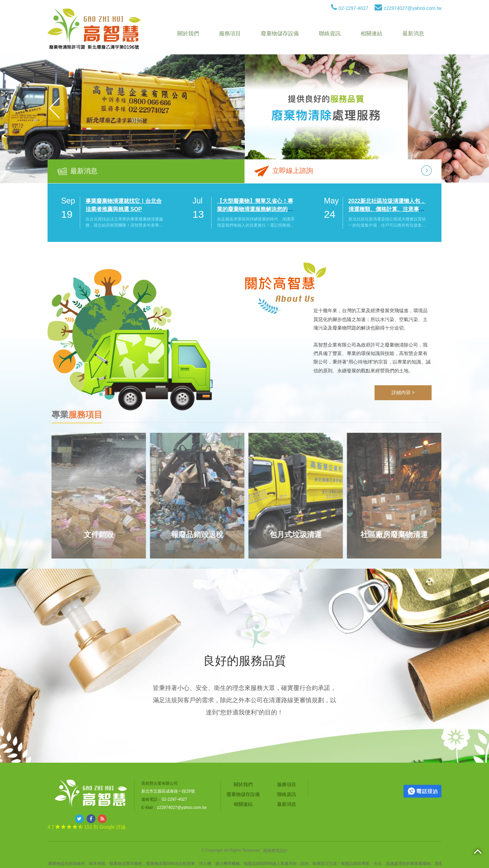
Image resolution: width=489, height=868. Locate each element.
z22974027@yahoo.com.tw (408, 8)
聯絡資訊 (330, 33)
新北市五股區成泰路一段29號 (168, 791)
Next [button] (435, 108)
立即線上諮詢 (293, 171)
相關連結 (372, 33)
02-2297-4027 (350, 8)
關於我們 (188, 33)
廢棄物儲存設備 (280, 33)
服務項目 (230, 33)
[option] (244, 108)
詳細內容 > (403, 392)
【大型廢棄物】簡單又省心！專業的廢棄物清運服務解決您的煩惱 (255, 209)
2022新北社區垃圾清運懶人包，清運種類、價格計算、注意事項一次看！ (387, 209)
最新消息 (413, 33)
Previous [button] (54, 108)
